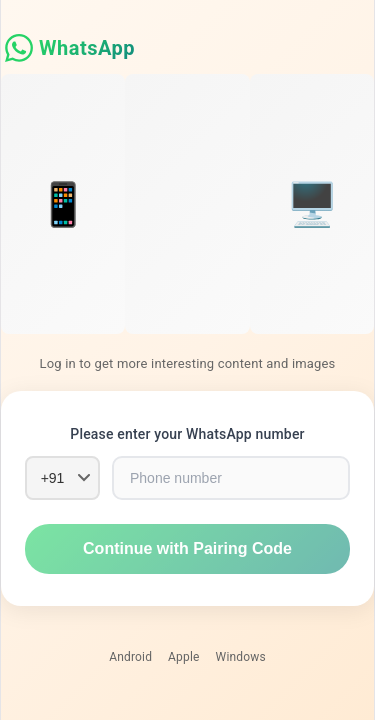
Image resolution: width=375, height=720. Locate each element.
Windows (241, 657)
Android (130, 657)
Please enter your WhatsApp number (187, 434)
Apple (184, 657)
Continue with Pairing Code (187, 548)
